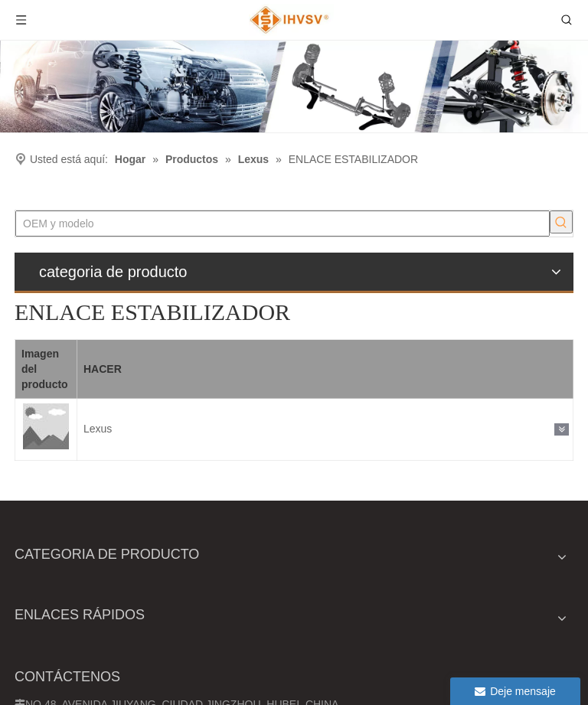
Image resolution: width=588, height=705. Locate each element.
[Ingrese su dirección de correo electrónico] (465, 610)
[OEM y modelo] (67, 222)
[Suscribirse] (554, 610)
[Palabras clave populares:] (131, 222)
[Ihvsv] (294, 86)
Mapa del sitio (103, 693)
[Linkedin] (563, 676)
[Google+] (535, 676)
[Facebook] (506, 676)
